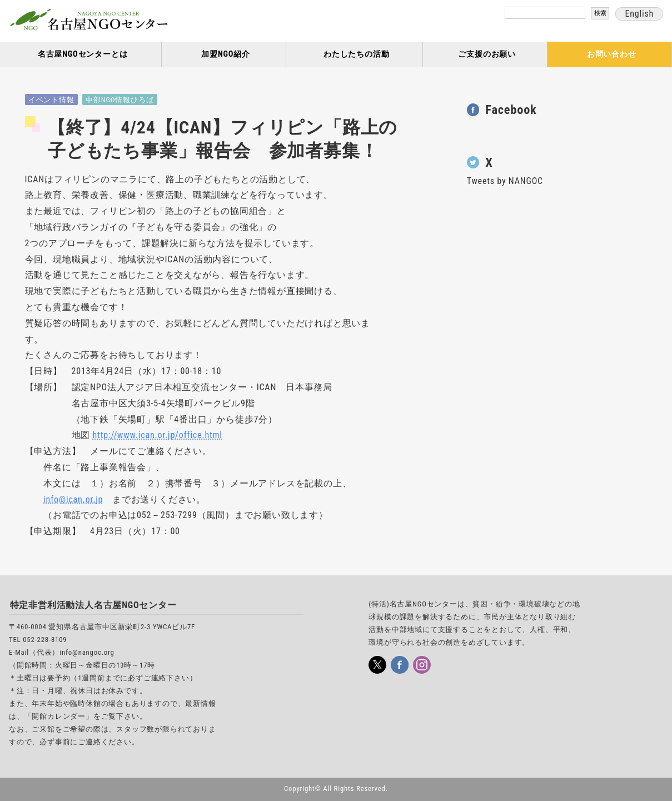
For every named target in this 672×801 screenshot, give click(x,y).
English (639, 14)
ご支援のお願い (487, 54)
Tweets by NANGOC (505, 181)
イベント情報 (51, 100)
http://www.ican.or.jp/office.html (158, 435)
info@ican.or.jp (73, 499)
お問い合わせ (612, 54)
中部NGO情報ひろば (120, 100)
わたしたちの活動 (356, 54)
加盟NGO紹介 (226, 54)
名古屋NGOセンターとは (83, 54)
